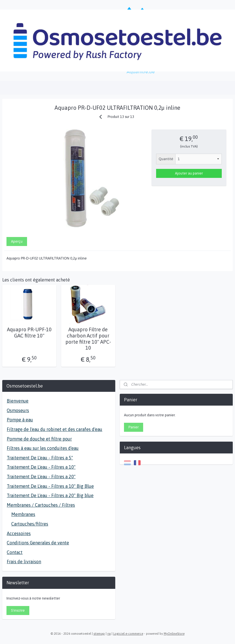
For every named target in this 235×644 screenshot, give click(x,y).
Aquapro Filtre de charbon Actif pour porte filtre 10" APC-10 (88, 339)
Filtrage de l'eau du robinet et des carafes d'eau (55, 429)
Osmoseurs (18, 410)
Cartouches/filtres (30, 524)
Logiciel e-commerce (128, 634)
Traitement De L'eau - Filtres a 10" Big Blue (50, 486)
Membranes (23, 514)
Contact (15, 552)
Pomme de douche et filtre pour (39, 439)
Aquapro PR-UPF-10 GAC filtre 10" (29, 333)
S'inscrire (18, 610)
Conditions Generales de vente (38, 543)
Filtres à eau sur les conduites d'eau (43, 448)
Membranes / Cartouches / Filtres (41, 505)
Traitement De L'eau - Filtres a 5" (40, 458)
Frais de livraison (24, 562)
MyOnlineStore (174, 634)
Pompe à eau (20, 420)
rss (109, 634)
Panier (134, 427)
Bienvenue (18, 401)
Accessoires (19, 533)
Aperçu (17, 241)
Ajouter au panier (189, 173)
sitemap (99, 634)
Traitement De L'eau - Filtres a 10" (41, 467)
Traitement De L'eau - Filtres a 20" (41, 477)
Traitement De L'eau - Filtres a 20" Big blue (50, 495)
